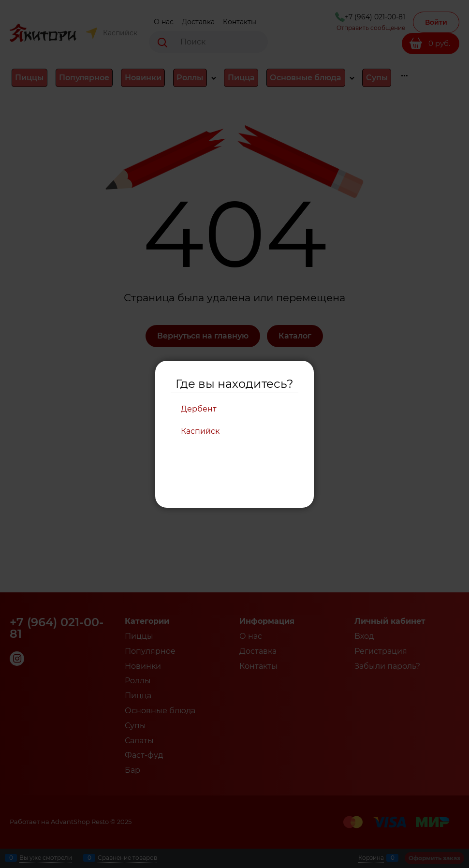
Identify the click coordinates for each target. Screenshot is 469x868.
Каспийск (200, 431)
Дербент (199, 409)
